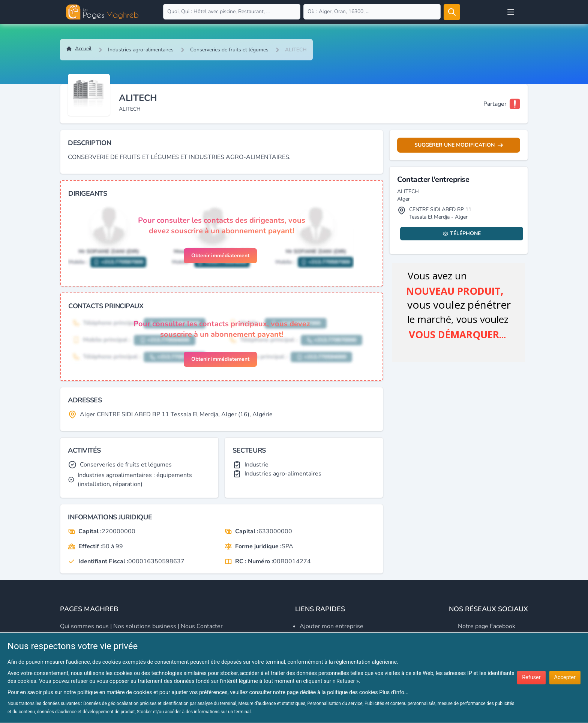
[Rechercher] (452, 12)
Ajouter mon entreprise (331, 626)
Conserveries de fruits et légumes (229, 50)
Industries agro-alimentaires (141, 50)
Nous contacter (202, 626)
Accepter (565, 677)
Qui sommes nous (84, 626)
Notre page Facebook (487, 626)
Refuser (531, 677)
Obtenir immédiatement (220, 256)
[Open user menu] (511, 12)
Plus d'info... (394, 692)
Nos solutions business (145, 626)
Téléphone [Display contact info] (462, 233)
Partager (495, 104)
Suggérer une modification (459, 145)
